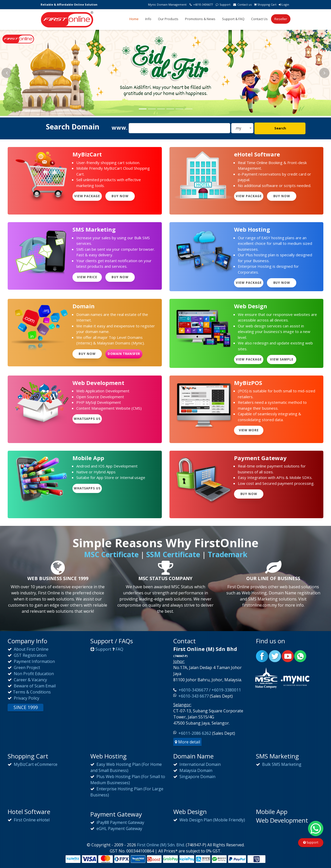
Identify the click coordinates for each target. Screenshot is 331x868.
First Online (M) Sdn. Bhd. (161, 845)
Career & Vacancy (30, 680)
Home (134, 19)
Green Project (26, 667)
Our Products (168, 19)
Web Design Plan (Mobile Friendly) (212, 820)
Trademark (228, 554)
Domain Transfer (124, 354)
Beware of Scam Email (34, 686)
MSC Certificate (111, 554)
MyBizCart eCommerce (35, 764)
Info (148, 19)
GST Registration (30, 655)
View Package (87, 196)
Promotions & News (200, 19)
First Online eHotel (31, 820)
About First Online (31, 649)
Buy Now (120, 196)
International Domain (200, 764)
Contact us (242, 4)
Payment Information (34, 661)
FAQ (119, 649)
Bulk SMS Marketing (281, 764)
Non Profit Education (33, 674)
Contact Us (259, 19)
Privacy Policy (26, 698)
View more (249, 430)
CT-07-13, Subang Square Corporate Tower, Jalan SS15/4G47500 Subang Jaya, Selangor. (208, 717)
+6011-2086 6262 (195, 733)
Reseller (281, 19)
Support (223, 4)
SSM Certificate (173, 554)
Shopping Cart (265, 4)
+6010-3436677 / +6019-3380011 (209, 690)
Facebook (262, 656)
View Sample (282, 359)
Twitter (275, 656)
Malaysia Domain (195, 770)
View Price (87, 277)
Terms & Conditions (32, 692)
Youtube (288, 656)
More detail (187, 742)
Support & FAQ (233, 19)
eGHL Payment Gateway (119, 829)
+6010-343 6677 (194, 696)
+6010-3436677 (201, 4)
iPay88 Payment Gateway (120, 822)
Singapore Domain (197, 777)
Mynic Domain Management (167, 4)
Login (284, 4)
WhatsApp (300, 656)
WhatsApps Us (87, 419)
